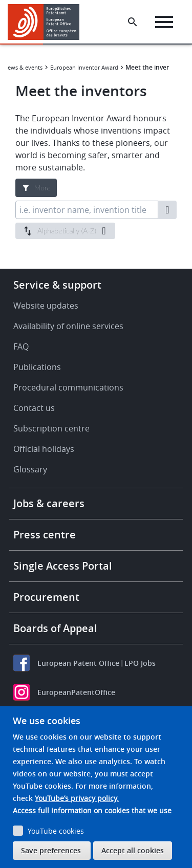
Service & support (57, 285)
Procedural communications (68, 387)
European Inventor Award (84, 67)
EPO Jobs (140, 663)
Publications (37, 367)
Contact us (34, 408)
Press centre (45, 535)
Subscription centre (51, 428)
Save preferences (51, 850)
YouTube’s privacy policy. (77, 798)
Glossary (30, 469)
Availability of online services (68, 326)
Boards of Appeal (55, 628)
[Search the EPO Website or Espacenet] (133, 22)
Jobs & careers (49, 503)
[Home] (47, 22)
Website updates (46, 306)
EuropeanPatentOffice (76, 692)
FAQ (21, 346)
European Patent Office (78, 663)
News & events (23, 67)
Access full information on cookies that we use (92, 810)
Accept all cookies (133, 850)
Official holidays (44, 449)
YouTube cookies (56, 831)
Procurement (46, 597)
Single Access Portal (63, 566)
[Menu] (164, 22)
